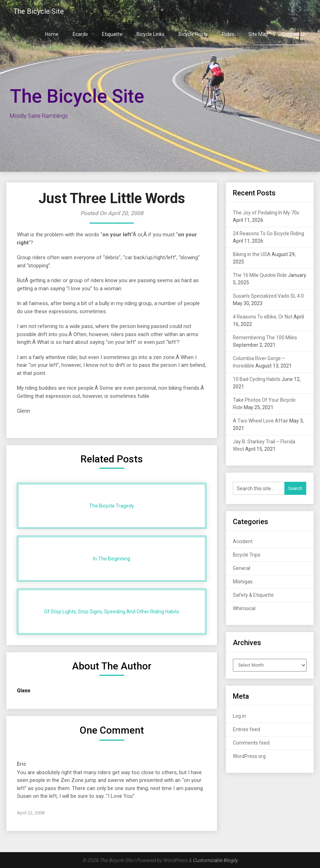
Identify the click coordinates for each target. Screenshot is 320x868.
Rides (228, 34)
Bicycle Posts (193, 34)
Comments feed (251, 743)
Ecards (80, 34)
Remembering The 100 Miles (265, 338)
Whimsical (244, 608)
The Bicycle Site (39, 11)
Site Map (258, 34)
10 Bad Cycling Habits (257, 379)
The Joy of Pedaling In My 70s (266, 213)
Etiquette (112, 34)
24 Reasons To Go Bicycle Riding (268, 233)
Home (52, 34)
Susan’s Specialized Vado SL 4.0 (268, 296)
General (241, 568)
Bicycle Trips (247, 555)
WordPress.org (249, 756)
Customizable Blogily (215, 860)
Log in (239, 716)
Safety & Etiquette (253, 595)
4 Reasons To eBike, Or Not (263, 317)
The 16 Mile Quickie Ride (260, 275)
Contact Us (294, 34)
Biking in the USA (252, 254)
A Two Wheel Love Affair (261, 421)
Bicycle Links (150, 34)
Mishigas (243, 582)
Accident (243, 541)
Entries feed (246, 729)
